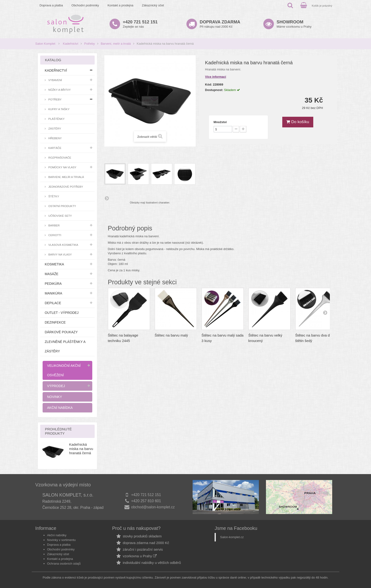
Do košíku (298, 122)
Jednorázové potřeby (65, 187)
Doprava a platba (51, 5)
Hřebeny (55, 138)
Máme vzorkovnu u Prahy (294, 24)
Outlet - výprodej (62, 313)
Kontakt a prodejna (120, 5)
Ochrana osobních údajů (64, 564)
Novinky (55, 397)
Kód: (209, 84)
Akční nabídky (57, 535)
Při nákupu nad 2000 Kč (220, 24)
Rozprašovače (59, 158)
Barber (54, 225)
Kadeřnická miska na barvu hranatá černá (81, 449)
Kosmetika (54, 264)
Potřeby (90, 44)
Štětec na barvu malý (171, 335)
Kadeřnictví (71, 44)
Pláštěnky (56, 119)
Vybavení (55, 80)
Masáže (52, 274)
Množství (220, 122)
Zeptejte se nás (140, 24)
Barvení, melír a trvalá (116, 44)
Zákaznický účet (153, 5)
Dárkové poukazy (61, 332)
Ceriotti (54, 235)
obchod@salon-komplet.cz (153, 507)
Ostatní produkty (62, 206)
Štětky (53, 196)
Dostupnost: (214, 90)
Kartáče (54, 148)
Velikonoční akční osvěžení (64, 370)
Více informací (216, 77)
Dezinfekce (55, 322)
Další (107, 198)
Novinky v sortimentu (61, 540)
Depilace (53, 303)
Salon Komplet (45, 44)
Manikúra (53, 293)
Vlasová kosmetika (63, 245)
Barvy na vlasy (60, 254)
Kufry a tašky (59, 109)
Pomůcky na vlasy (62, 167)
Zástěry (54, 128)
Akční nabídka (60, 408)
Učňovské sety (60, 216)
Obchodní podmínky (85, 5)
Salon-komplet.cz (232, 537)
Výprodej (56, 386)
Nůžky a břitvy (59, 90)
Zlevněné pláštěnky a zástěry (65, 346)
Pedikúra (53, 284)
